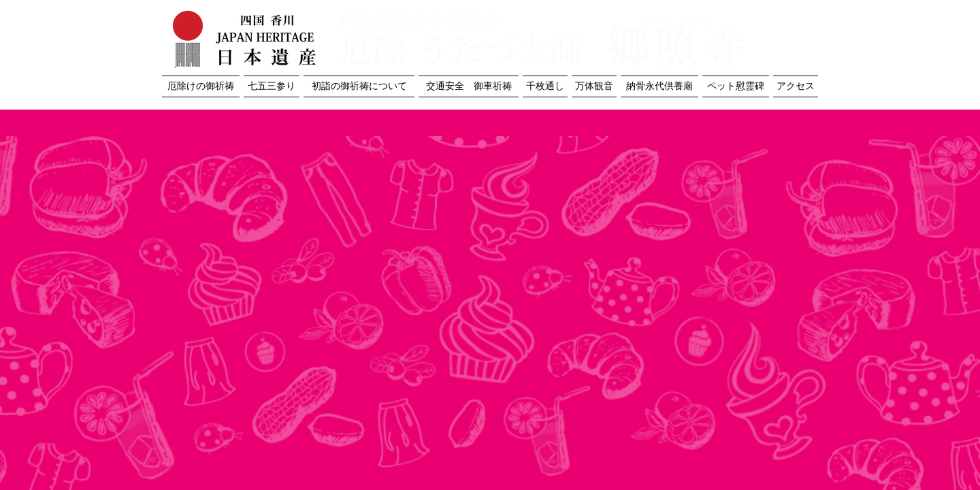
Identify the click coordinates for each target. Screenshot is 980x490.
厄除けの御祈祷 (201, 86)
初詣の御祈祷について (359, 86)
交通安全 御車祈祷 (469, 86)
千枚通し (545, 86)
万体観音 (594, 86)
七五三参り (272, 86)
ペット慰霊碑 (736, 86)
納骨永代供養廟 (659, 86)
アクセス (796, 86)
